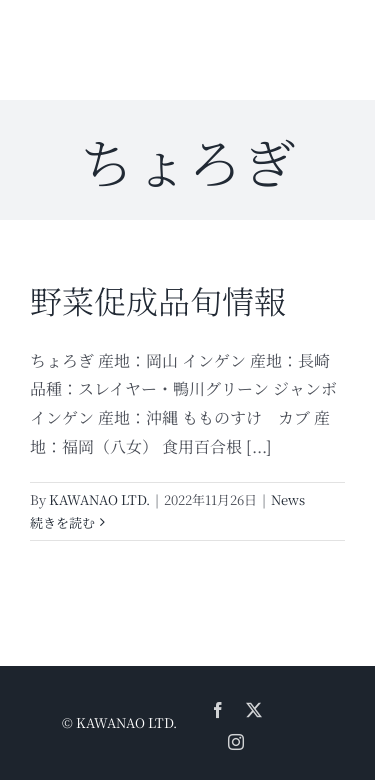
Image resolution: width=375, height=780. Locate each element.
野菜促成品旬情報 (158, 300)
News (288, 499)
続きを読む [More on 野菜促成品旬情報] (62, 522)
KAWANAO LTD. (99, 499)
